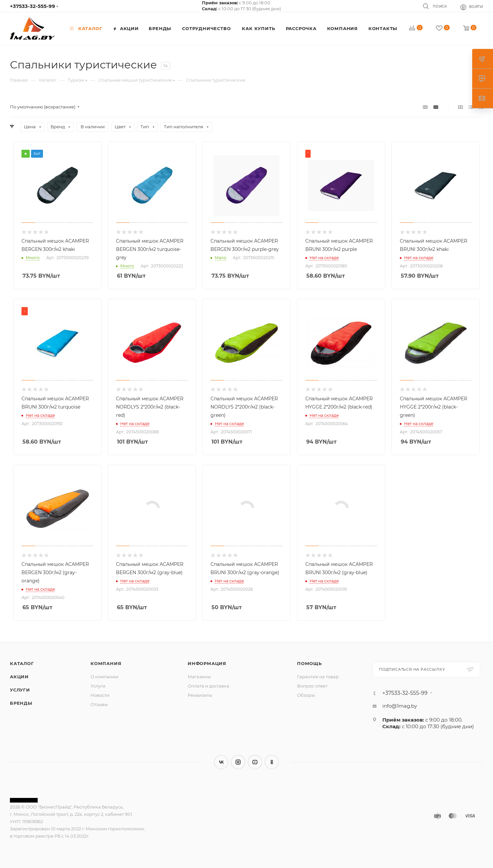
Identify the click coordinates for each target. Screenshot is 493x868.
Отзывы (99, 704)
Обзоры (306, 695)
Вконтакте (221, 762)
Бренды (21, 703)
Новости (100, 695)
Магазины (199, 677)
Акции (19, 677)
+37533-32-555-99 (33, 6)
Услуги (20, 690)
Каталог (22, 663)
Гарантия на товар (318, 677)
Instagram (238, 762)
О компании (104, 677)
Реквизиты (200, 695)
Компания (106, 663)
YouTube (255, 762)
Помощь (309, 663)
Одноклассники (272, 762)
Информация (207, 663)
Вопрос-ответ (312, 686)
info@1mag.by (400, 706)
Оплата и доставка (209, 686)
